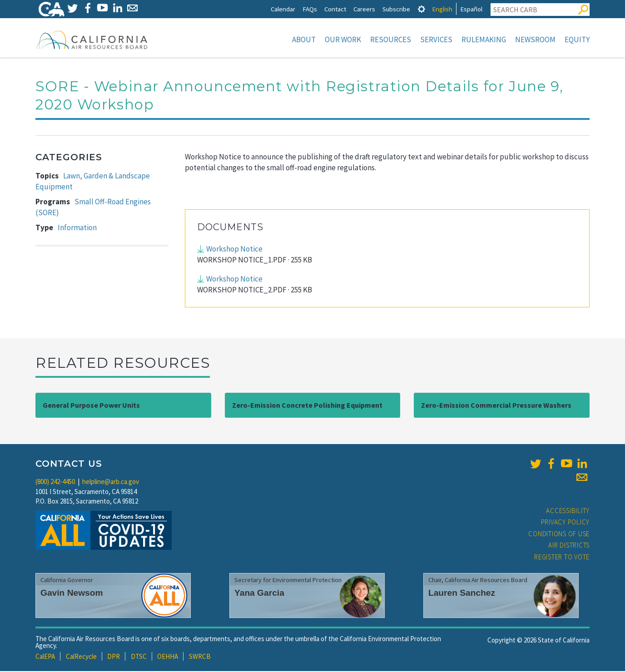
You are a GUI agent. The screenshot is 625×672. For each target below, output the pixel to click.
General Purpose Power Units (91, 406)
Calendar (283, 9)
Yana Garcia (259, 594)
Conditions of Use (559, 535)
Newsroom (535, 40)
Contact (335, 9)
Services (436, 40)
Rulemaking (484, 40)
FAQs (310, 9)
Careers (364, 9)
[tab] (422, 9)
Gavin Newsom (72, 594)
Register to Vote (562, 558)
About (304, 40)
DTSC (139, 657)
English (442, 9)
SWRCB (200, 657)
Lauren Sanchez (462, 594)
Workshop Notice (234, 250)
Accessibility (568, 511)
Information (77, 228)
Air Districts (569, 546)
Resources (391, 40)
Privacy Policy (565, 523)
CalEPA (45, 657)
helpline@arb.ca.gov (111, 482)
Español (471, 9)
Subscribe (396, 9)
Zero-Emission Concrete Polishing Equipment (307, 406)
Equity (577, 40)
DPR (114, 657)
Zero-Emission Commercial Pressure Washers (496, 406)
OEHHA (168, 657)
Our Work (343, 40)
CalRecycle (81, 657)
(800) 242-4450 (55, 482)
